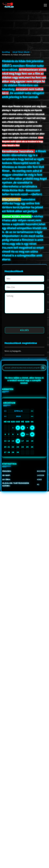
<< (5, 411)
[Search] (43, 368)
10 (23, 434)
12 (32, 434)
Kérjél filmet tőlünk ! (21, 52)
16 (18, 441)
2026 (18, 416)
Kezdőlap (6, 52)
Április (18, 411)
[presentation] (25, 321)
